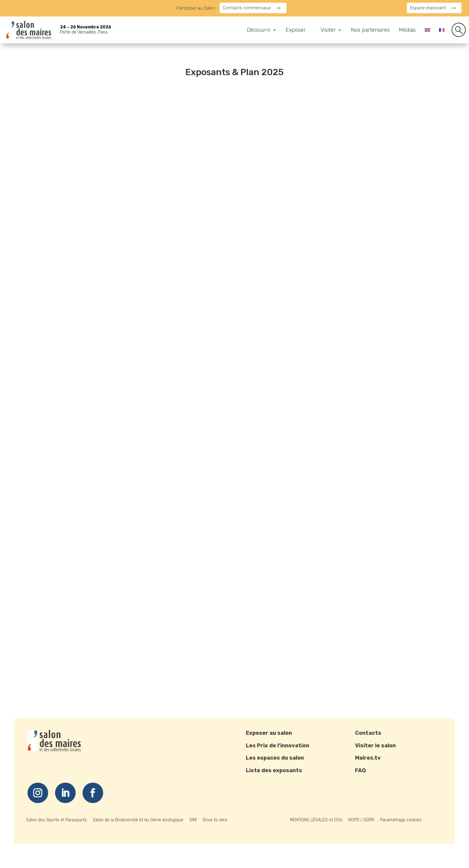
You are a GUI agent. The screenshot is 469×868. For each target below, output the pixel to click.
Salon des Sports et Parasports (56, 820)
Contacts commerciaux (247, 8)
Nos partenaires (370, 31)
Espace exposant (428, 8)
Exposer (296, 31)
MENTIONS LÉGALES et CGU (316, 820)
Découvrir (259, 31)
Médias (407, 31)
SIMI (193, 820)
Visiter (328, 31)
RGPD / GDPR (361, 820)
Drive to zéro (215, 820)
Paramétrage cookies (401, 820)
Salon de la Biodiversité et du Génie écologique (138, 820)
